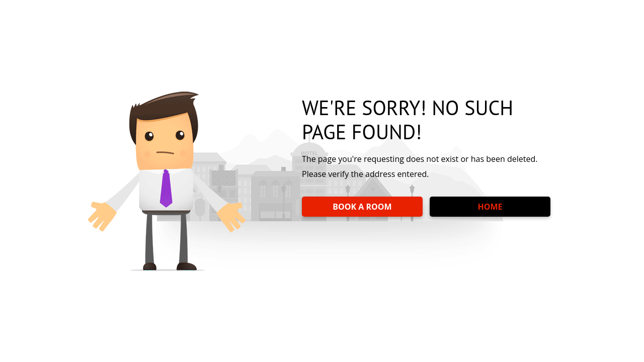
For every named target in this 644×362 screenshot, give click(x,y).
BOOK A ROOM (362, 207)
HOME (490, 207)
